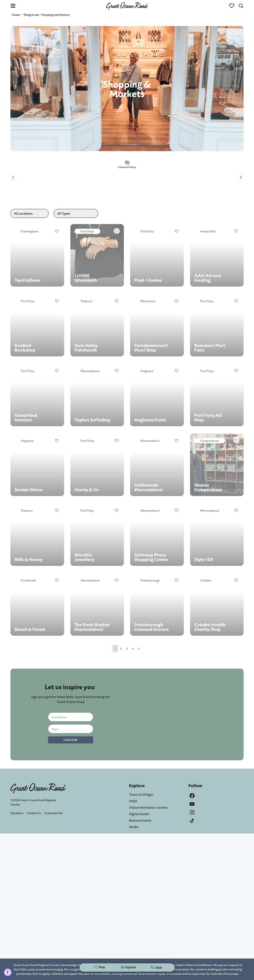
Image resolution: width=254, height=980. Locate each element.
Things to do (31, 15)
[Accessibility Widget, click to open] (8, 972)
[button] (13, 177)
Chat (156, 967)
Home (16, 15)
